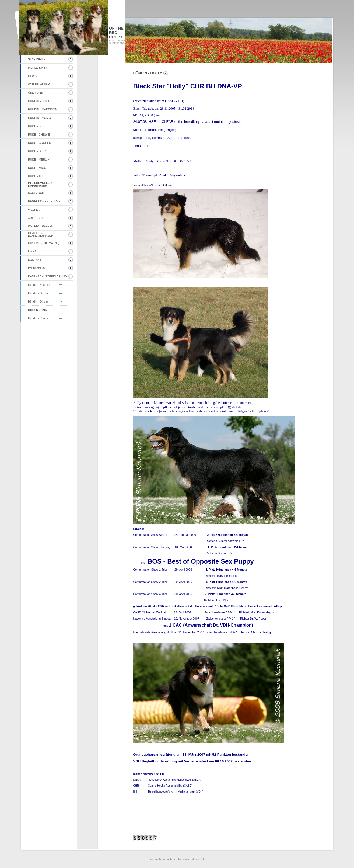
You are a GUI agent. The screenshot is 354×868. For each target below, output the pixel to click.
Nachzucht (37, 193)
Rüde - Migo (37, 168)
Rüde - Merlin (39, 159)
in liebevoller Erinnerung (40, 185)
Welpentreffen (41, 226)
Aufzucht (36, 218)
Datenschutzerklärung (48, 276)
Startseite (37, 59)
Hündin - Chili (38, 101)
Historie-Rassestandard (41, 235)
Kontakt (35, 260)
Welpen (34, 210)
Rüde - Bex (36, 126)
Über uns (35, 93)
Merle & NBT (38, 68)
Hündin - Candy (38, 318)
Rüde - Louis (38, 151)
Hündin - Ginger (38, 301)
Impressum (37, 268)
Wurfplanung (39, 84)
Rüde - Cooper (40, 143)
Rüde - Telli (37, 176)
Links (32, 251)
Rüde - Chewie (39, 134)
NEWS (32, 76)
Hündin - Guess (38, 293)
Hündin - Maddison (43, 109)
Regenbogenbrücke (44, 201)
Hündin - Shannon (40, 285)
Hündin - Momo (39, 118)
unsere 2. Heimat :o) (44, 243)
